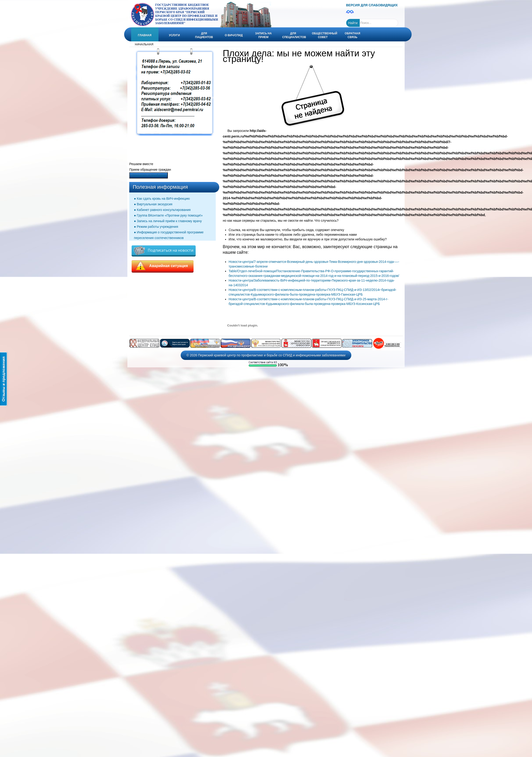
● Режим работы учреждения (156, 227)
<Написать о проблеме (149, 175)
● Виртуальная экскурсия (153, 204)
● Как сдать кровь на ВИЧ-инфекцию (162, 199)
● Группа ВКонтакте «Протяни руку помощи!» (168, 215)
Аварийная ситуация (163, 266)
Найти (353, 23)
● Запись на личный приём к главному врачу (168, 221)
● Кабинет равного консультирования (162, 210)
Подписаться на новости (164, 251)
